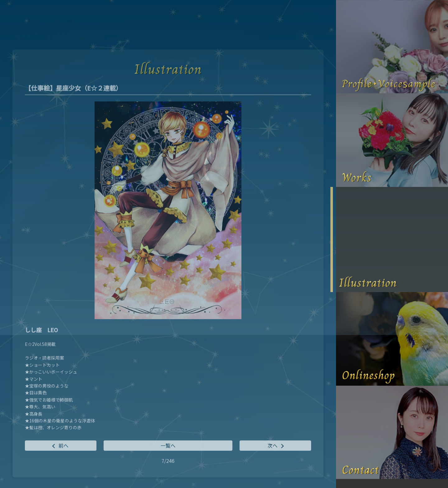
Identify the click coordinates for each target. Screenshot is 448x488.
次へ (273, 446)
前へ (63, 446)
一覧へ (168, 446)
